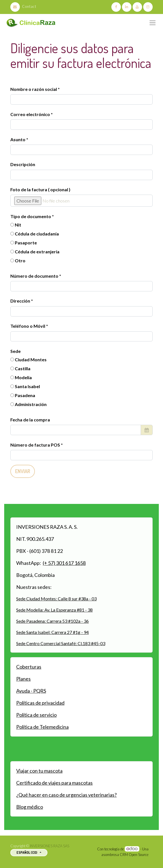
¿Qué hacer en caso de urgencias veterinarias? (66, 795)
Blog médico (30, 807)
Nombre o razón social (34, 89)
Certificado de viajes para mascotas (54, 783)
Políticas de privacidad (40, 703)
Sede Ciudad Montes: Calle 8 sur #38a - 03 (56, 599)
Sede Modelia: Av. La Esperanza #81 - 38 (54, 610)
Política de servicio (36, 715)
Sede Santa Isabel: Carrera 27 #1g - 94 (52, 632)
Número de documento (35, 276)
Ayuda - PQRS (31, 691)
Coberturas (29, 667)
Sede (15, 351)
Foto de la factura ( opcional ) (40, 189)
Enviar (23, 471)
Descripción (23, 164)
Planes (23, 679)
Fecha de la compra (30, 420)
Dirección (21, 301)
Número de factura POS (36, 445)
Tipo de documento (31, 216)
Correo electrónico (30, 114)
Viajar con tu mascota (39, 771)
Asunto (18, 139)
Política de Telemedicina (42, 727)
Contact (23, 6)
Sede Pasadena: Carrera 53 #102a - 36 (52, 621)
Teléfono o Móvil (28, 326)
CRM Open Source (134, 855)
